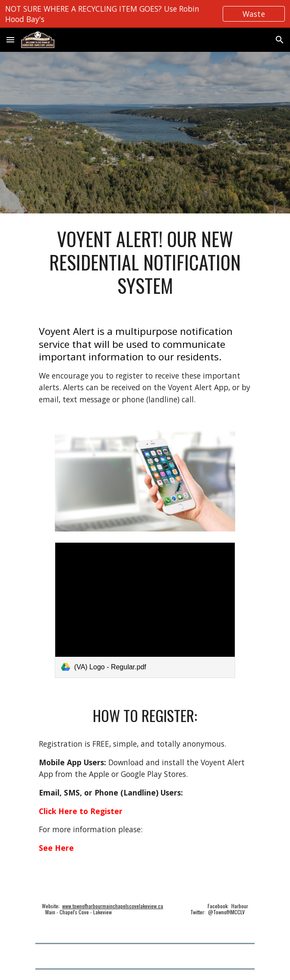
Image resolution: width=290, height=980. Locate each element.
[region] (145, 14)
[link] (145, 610)
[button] (10, 40)
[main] (145, 262)
